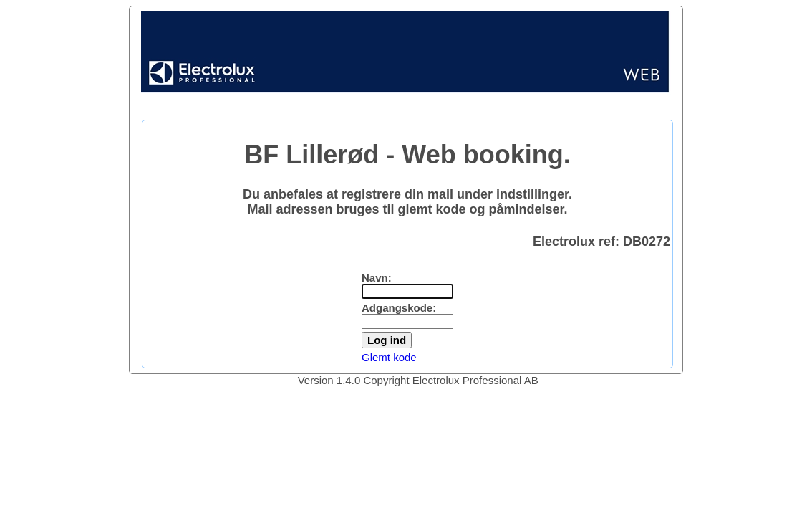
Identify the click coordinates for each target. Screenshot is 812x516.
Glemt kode (389, 357)
